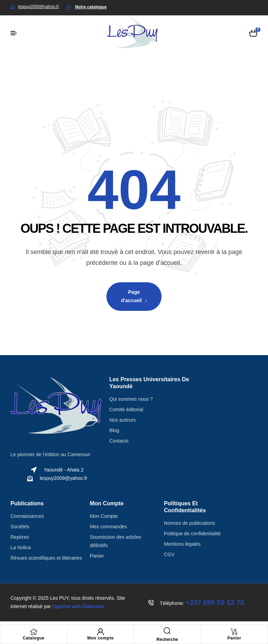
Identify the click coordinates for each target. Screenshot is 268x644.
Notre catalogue (91, 7)
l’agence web (78, 606)
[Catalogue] (33, 632)
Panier (234, 638)
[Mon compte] (100, 632)
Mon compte (100, 638)
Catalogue (34, 638)
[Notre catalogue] (69, 8)
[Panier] (234, 632)
